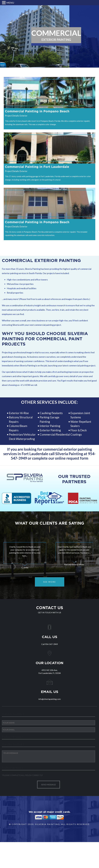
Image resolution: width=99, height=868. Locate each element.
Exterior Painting (50, 430)
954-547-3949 (51, 644)
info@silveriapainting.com (50, 699)
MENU (10, 3)
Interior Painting (50, 426)
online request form (72, 458)
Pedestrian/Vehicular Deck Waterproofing (22, 437)
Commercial (47, 434)
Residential (63, 434)
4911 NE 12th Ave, (49, 672)
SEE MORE (50, 582)
